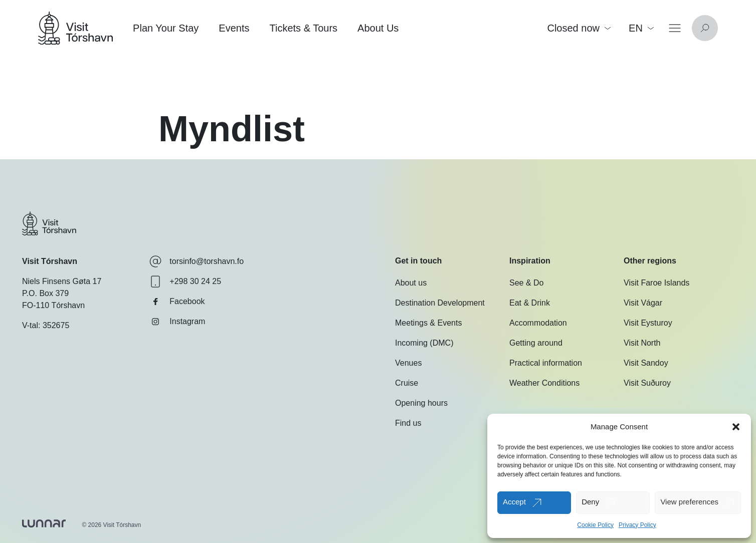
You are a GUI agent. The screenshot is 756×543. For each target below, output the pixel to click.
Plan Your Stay (166, 28)
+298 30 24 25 (185, 282)
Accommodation (538, 323)
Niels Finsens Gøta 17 (62, 281)
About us (411, 283)
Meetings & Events (428, 323)
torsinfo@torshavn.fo (197, 261)
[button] (736, 427)
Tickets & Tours (303, 28)
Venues (408, 363)
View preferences (689, 502)
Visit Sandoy (646, 363)
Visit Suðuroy (647, 383)
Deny (590, 502)
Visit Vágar (643, 303)
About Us (378, 28)
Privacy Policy (637, 525)
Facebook (177, 302)
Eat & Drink (530, 303)
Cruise (407, 383)
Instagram (177, 322)
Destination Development (440, 303)
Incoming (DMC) (424, 343)
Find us (408, 423)
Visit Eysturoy (648, 323)
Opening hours (421, 403)
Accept (514, 502)
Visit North (642, 343)
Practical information (546, 363)
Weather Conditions (544, 383)
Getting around (536, 343)
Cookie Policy (595, 525)
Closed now (579, 28)
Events (234, 28)
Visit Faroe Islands (656, 283)
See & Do (526, 283)
